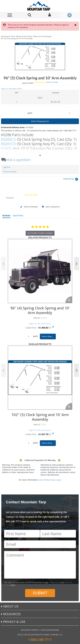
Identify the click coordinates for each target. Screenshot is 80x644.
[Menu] (10, 15)
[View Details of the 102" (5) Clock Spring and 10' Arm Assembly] (40, 378)
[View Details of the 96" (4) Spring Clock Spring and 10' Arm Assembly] (40, 271)
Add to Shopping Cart (40, 121)
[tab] (29, 207)
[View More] (40, 155)
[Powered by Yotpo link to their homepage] (71, 180)
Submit (40, 593)
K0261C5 (8, 144)
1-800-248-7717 (40, 640)
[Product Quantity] (69, 113)
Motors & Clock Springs (42, 36)
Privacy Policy (54, 582)
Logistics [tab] (7, 167)
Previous (3, 264)
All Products (5, 36)
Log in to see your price (11, 89)
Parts (13, 36)
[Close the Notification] (76, 25)
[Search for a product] (30, 15)
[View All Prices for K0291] (53, 434)
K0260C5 (8, 139)
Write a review (52, 82)
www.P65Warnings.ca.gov (50, 480)
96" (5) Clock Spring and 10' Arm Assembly (17, 38)
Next (77, 264)
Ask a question (19, 160)
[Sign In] (50, 15)
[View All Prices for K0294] (53, 327)
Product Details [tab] (10, 172)
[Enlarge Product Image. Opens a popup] (69, 300)
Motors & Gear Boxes (24, 36)
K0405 (6, 148)
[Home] (40, 6)
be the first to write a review (40, 233)
